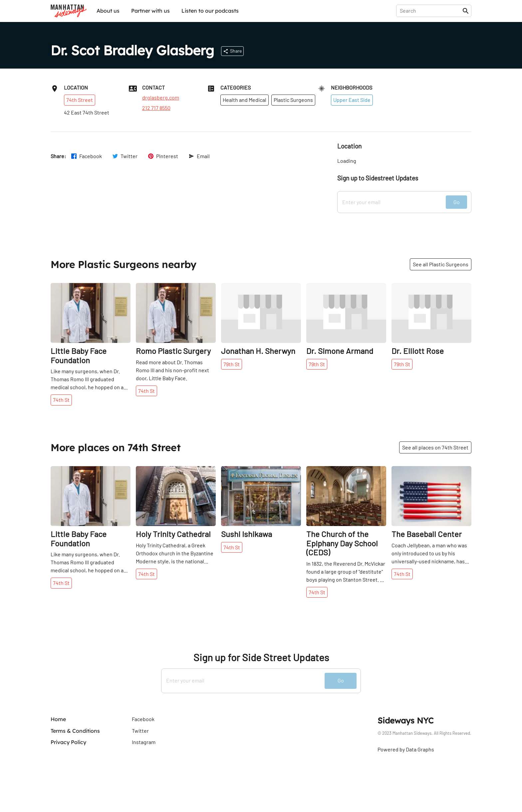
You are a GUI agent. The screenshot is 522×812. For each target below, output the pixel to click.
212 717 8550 (156, 108)
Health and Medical (245, 100)
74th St (61, 400)
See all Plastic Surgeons (441, 264)
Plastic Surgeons (293, 100)
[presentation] (431, 11)
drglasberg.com (161, 98)
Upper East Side (352, 100)
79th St (232, 364)
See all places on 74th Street (435, 447)
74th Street (80, 100)
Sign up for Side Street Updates (261, 657)
